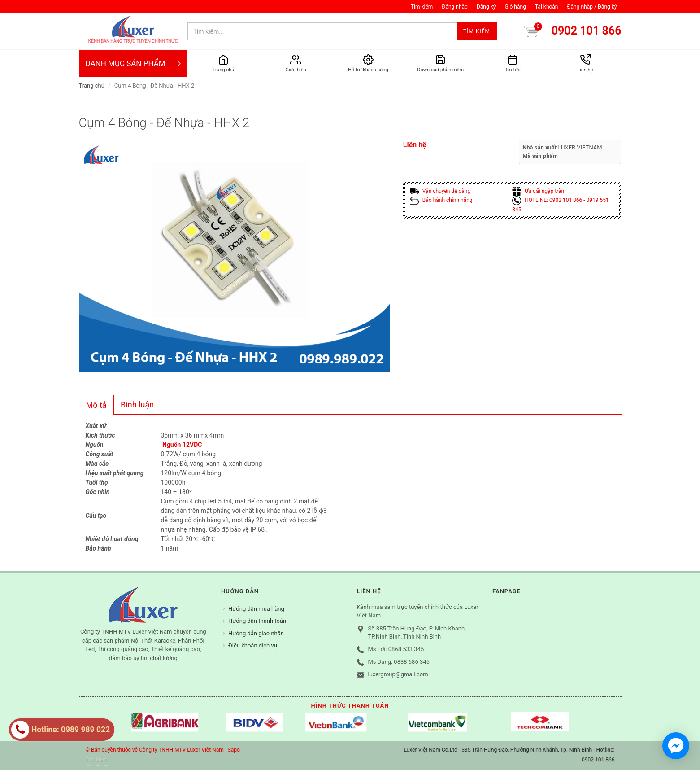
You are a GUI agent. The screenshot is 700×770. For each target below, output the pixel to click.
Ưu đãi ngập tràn (538, 191)
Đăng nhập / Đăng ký (592, 7)
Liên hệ (415, 145)
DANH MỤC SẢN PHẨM (133, 63)
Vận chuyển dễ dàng (440, 191)
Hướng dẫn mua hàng (256, 609)
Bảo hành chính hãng (441, 200)
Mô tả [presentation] (96, 405)
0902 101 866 (587, 31)
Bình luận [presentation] (137, 405)
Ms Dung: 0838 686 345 (399, 662)
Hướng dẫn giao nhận (256, 633)
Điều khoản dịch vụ (253, 645)
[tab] (96, 405)
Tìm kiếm (422, 7)
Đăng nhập (454, 7)
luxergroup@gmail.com (398, 674)
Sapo (234, 750)
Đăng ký (486, 7)
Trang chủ (92, 85)
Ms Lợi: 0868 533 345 (396, 649)
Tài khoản (547, 7)
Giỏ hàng (515, 7)
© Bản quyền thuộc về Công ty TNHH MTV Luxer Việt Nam (155, 750)
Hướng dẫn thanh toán (257, 621)
